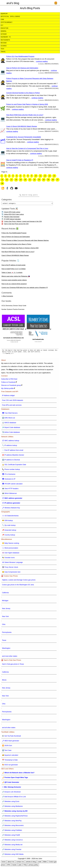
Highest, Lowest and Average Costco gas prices (19, 581)
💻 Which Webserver (9, 494)
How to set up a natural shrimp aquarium (14, 284)
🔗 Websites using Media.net (12, 845)
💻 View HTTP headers (10, 489)
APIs (9, 866)
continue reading (42, 61)
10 (36, 176)
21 (30, 180)
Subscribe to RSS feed (9, 380)
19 (21, 180)
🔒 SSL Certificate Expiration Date (14, 465)
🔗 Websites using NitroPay (12, 821)
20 (25, 180)
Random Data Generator (12, 217)
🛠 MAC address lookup (11, 441)
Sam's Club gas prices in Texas (13, 665)
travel (3, 52)
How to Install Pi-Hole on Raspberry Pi (20, 160)
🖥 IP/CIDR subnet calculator (12, 484)
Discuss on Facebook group (11, 386)
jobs (20, 866)
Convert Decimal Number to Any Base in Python (23, 93)
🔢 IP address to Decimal (11, 460)
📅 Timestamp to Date (10, 761)
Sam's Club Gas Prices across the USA (16, 224)
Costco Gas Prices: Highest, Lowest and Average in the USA (23, 222)
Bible (45, 862)
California (5, 593)
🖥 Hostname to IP (9, 480)
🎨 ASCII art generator (10, 765)
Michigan (5, 601)
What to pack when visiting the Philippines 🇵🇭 (16, 277)
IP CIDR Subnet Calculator (12, 220)
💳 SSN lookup (7, 521)
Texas (4, 641)
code (2, 20)
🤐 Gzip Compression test (11, 573)
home (4, 862)
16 (7, 180)
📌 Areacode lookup (9, 531)
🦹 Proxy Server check (10, 568)
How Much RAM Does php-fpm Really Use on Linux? (25, 115)
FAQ (25, 866)
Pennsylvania (7, 633)
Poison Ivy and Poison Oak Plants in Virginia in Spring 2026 (27, 104)
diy (2, 25)
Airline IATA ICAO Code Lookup (14, 215)
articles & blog (31, 862)
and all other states (9, 728)
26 (53, 180)
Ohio (4, 625)
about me (11, 862)
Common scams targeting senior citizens (14, 281)
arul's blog (13, 3)
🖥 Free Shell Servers (10, 414)
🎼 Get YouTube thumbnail (11, 737)
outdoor (4, 34)
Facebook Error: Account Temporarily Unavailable (24, 137)
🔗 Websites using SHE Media (13, 855)
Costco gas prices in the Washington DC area (18, 585)
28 (2, 183)
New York (5, 617)
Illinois (4, 681)
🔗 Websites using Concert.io (12, 841)
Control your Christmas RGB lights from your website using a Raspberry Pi (25, 288)
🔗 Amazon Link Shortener (11, 793)
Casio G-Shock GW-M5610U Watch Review (22, 126)
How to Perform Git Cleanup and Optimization (22, 68)
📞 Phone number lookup (11, 470)
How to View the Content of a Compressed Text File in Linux (27, 148)
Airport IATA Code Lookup (12, 213)
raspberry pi (6, 37)
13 (50, 176)
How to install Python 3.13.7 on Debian (14, 269)
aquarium (4, 14)
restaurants (5, 40)
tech (2, 49)
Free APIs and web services (12, 406)
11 (40, 176)
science (4, 46)
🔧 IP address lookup (10, 446)
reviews (4, 43)
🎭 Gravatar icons (8, 558)
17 (11, 180)
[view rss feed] (3, 189)
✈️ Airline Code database (11, 433)
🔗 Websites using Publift (11, 836)
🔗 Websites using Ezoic (11, 802)
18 (16, 180)
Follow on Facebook (8, 383)
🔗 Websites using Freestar (12, 850)
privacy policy (33, 866)
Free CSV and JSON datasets (13, 401)
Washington (6, 649)
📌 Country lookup (9, 536)
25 (48, 180)
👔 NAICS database (9, 423)
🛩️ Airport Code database (11, 428)
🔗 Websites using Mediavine (12, 807)
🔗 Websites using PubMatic (12, 831)
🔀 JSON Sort (7, 746)
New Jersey (6, 609)
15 (2, 180)
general (4, 31)
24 (44, 180)
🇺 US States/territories (10, 516)
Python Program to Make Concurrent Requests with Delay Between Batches (25, 241)
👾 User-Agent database (11, 553)
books (15, 866)
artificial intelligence (10, 17)
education (4, 28)
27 (57, 180)
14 (54, 176)
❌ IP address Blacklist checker (13, 456)
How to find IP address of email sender (14, 266)
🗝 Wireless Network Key (11, 508)
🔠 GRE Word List (9, 419)
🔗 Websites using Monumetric (13, 826)
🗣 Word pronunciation (10, 549)
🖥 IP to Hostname (9, 475)
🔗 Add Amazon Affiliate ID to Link (14, 797)
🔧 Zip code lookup (9, 526)
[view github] (12, 189)
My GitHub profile (7, 389)
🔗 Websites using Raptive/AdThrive (15, 817)
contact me (20, 862)
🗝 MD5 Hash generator (11, 741)
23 (39, 180)
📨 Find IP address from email (13, 451)
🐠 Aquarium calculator (10, 756)
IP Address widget (8, 396)
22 (34, 180)
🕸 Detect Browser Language (12, 563)
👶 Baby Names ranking (11, 544)
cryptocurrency (7, 22)
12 (45, 176)
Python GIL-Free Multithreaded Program (20, 56)
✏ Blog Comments (7, 297)
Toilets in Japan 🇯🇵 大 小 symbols (12, 273)
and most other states (10, 657)
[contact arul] (16, 189)
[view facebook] (7, 189)
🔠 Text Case (7, 751)
